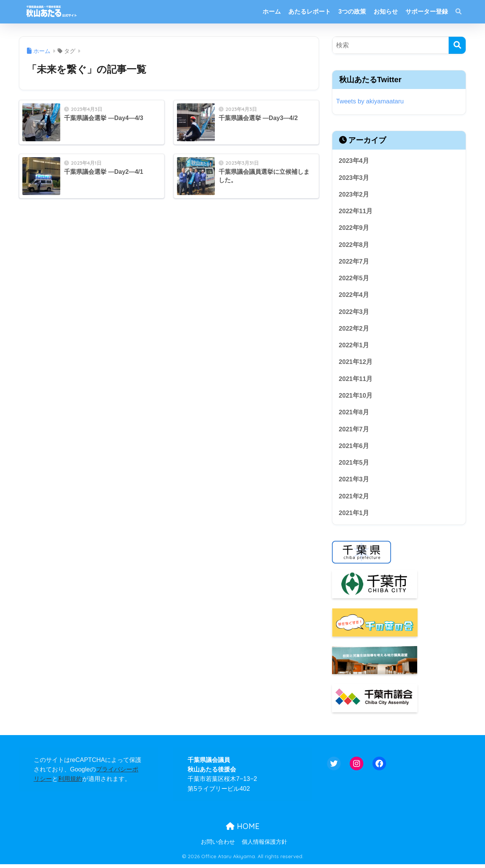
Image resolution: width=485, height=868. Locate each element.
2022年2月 (354, 330)
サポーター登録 (427, 12)
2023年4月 (354, 161)
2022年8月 (354, 246)
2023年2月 (354, 195)
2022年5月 (354, 279)
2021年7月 (354, 432)
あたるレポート (310, 12)
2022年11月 (356, 212)
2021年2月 (354, 499)
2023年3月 (354, 178)
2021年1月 (354, 516)
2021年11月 (356, 381)
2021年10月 (356, 398)
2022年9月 (354, 229)
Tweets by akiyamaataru (370, 101)
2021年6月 (354, 449)
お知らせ (386, 12)
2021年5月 (354, 466)
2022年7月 (354, 262)
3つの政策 (352, 12)
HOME (243, 830)
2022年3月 (354, 313)
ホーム (272, 12)
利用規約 (70, 782)
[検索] (457, 45)
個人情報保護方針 (264, 846)
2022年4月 (354, 296)
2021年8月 (354, 415)
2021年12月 (356, 364)
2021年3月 (354, 483)
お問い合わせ (218, 846)
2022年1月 (354, 347)
